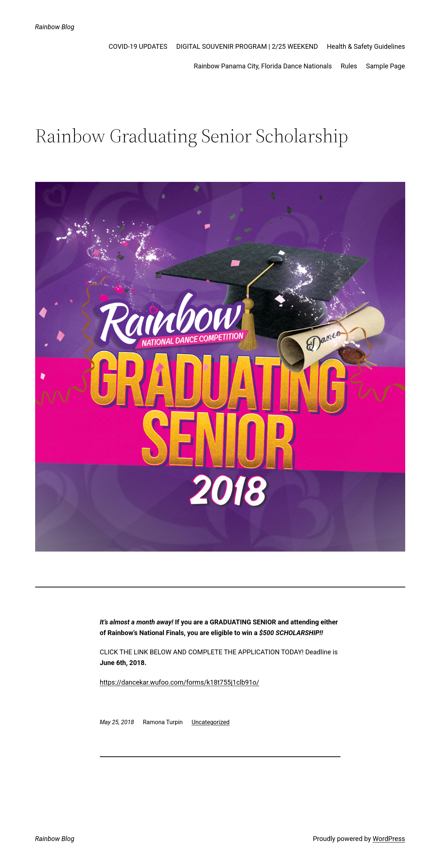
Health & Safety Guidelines (366, 46)
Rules (349, 66)
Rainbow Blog (55, 27)
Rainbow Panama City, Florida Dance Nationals (263, 66)
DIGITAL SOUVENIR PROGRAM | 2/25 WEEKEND (247, 46)
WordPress (389, 839)
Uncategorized (211, 722)
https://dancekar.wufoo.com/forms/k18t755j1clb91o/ (180, 682)
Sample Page (385, 66)
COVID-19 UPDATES (138, 46)
